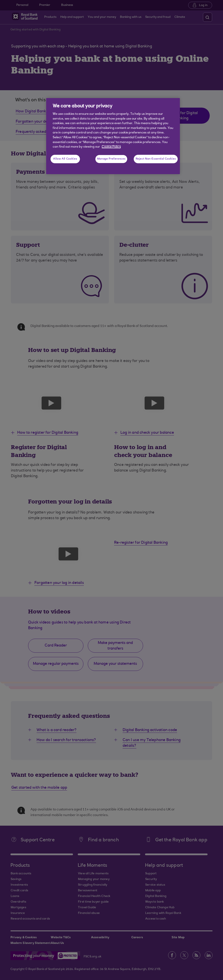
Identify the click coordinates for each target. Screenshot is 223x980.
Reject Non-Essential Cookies (156, 159)
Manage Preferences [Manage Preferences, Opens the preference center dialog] (111, 159)
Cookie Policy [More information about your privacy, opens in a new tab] (111, 147)
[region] (113, 136)
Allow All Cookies (65, 159)
